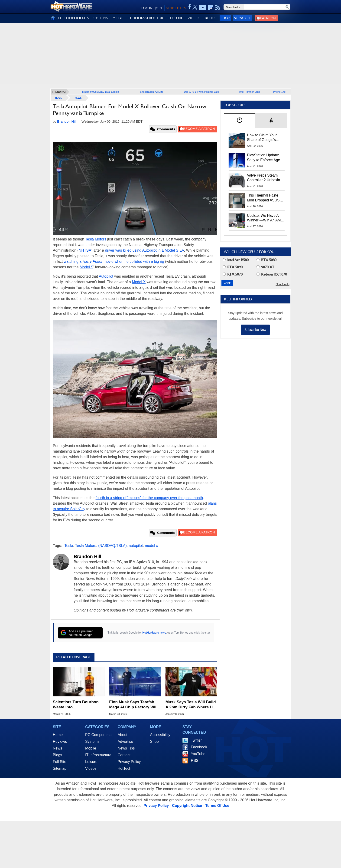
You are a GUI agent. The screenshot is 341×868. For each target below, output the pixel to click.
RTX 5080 (266, 260)
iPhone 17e (279, 92)
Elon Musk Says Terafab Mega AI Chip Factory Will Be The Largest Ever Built (133, 705)
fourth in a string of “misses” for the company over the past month (149, 498)
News (78, 98)
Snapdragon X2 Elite (152, 92)
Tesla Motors (96, 239)
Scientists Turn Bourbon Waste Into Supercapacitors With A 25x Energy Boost (76, 705)
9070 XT (265, 267)
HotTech (125, 768)
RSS (195, 761)
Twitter (196, 740)
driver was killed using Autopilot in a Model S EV (144, 250)
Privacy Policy (129, 762)
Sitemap (60, 768)
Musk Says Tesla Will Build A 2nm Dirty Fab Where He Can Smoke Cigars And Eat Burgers (191, 705)
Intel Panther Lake (250, 92)
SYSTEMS (101, 18)
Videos (91, 768)
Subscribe (243, 18)
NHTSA (85, 250)
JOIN (158, 8)
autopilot (136, 546)
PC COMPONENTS (74, 18)
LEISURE (176, 18)
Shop (225, 18)
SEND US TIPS (176, 8)
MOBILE (119, 18)
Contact (124, 755)
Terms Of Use (217, 806)
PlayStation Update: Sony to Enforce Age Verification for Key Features (263, 158)
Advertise (125, 741)
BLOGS (210, 18)
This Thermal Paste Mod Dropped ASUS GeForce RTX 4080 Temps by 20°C (263, 198)
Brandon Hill (88, 556)
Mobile (91, 748)
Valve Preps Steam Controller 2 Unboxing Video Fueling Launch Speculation (265, 178)
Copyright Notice (187, 806)
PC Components (99, 735)
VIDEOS (194, 18)
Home (58, 735)
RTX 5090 (233, 267)
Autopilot (106, 276)
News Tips (126, 748)
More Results (283, 284)
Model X (139, 282)
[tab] (240, 120)
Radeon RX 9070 (272, 274)
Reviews (60, 741)
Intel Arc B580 (236, 260)
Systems (92, 741)
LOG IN (147, 8)
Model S (86, 267)
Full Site (60, 762)
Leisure (91, 762)
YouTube (198, 754)
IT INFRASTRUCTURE (148, 18)
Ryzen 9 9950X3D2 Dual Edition (101, 92)
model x (151, 546)
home (59, 98)
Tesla (69, 546)
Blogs (58, 755)
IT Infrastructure (98, 755)
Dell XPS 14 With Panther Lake (202, 92)
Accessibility (160, 735)
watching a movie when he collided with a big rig (114, 261)
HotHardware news (154, 633)
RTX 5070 (233, 274)
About (123, 735)
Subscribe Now (255, 330)
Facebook (199, 747)
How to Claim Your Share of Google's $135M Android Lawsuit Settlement (262, 138)
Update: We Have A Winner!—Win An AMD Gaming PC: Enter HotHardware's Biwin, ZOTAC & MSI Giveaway (265, 218)
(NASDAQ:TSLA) (112, 546)
